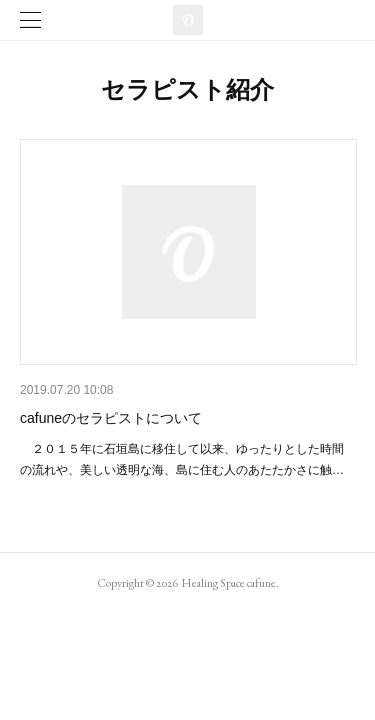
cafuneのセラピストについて (111, 418)
